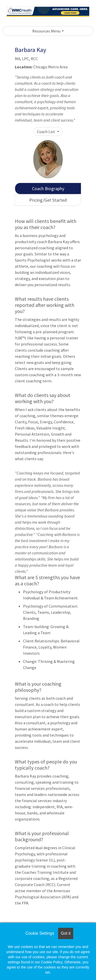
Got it (66, 933)
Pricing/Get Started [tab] (48, 200)
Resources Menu (46, 31)
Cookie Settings (40, 933)
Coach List (46, 132)
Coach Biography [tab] (48, 189)
